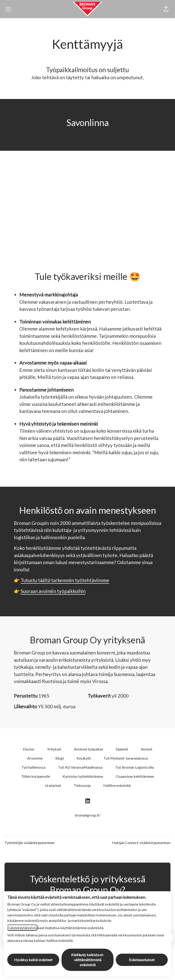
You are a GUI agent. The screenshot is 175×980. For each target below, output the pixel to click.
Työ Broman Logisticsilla (134, 767)
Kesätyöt (84, 758)
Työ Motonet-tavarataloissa (126, 758)
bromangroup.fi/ (88, 815)
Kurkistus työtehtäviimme (83, 776)
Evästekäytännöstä (22, 928)
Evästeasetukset (142, 960)
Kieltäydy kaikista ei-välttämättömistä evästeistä (87, 960)
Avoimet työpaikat (89, 749)
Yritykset (54, 749)
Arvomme (35, 758)
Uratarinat (53, 785)
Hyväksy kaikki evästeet (33, 960)
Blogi (60, 758)
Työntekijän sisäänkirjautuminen (30, 843)
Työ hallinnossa (33, 767)
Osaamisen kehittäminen (135, 776)
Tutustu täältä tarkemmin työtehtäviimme (65, 580)
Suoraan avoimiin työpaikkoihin (53, 591)
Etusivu (29, 749)
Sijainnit (122, 749)
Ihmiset (147, 749)
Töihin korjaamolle (36, 776)
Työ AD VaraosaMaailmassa (80, 767)
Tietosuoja (82, 785)
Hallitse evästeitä (117, 785)
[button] (166, 9)
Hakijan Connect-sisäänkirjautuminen (141, 843)
